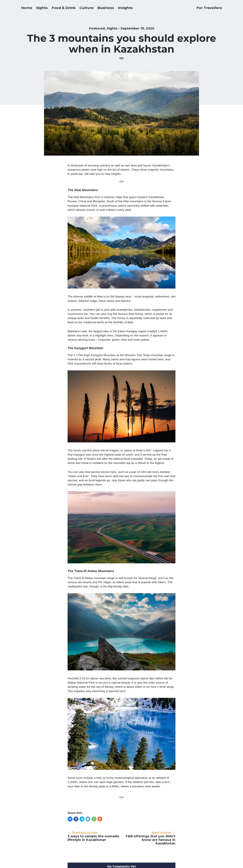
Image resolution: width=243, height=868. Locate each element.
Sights (42, 8)
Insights (125, 8)
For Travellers (209, 8)
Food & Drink (64, 8)
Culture (87, 8)
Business (106, 8)
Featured (97, 28)
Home (27, 8)
